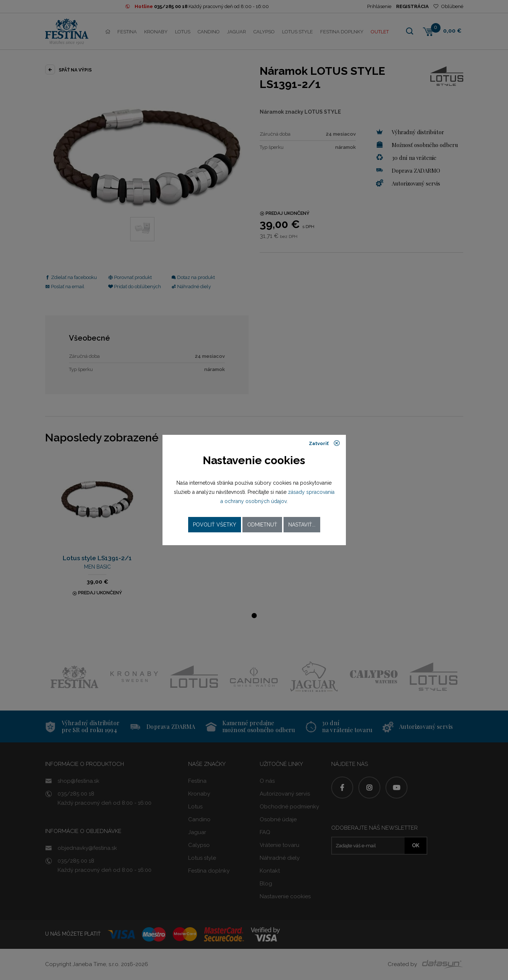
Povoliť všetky (215, 525)
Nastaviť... (302, 525)
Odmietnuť (262, 525)
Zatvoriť (324, 443)
